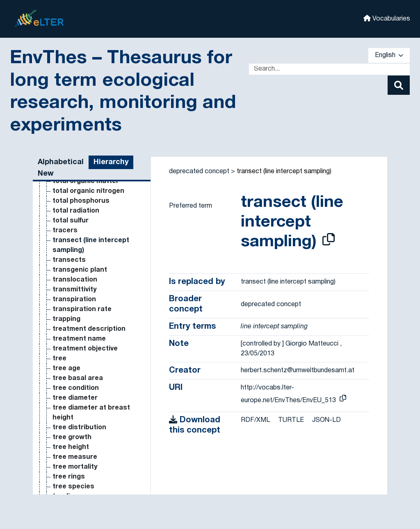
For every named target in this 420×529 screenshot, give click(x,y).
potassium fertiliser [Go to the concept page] (85, 426)
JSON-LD (326, 420)
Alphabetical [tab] (61, 162)
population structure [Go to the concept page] (87, 318)
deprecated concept (199, 172)
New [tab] (46, 174)
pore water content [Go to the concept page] (84, 387)
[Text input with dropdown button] (329, 69)
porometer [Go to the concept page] (70, 396)
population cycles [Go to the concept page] (81, 259)
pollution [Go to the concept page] (67, 199)
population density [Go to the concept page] (83, 278)
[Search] (399, 85)
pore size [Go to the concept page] (68, 347)
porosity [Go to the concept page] (66, 406)
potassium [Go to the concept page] (70, 416)
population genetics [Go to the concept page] (85, 298)
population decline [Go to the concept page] (83, 268)
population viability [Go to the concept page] (83, 327)
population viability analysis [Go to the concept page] (97, 337)
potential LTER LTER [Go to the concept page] (85, 485)
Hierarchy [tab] (111, 162)
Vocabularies (387, 18)
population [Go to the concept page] (70, 219)
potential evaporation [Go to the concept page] (88, 456)
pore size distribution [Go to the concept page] (88, 357)
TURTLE (291, 420)
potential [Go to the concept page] (67, 446)
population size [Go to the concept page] (78, 308)
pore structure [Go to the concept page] (77, 367)
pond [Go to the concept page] (61, 209)
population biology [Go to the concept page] (82, 249)
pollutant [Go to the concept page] (67, 190)
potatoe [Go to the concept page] (66, 436)
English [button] (389, 55)
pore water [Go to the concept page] (71, 377)
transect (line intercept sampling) (284, 172)
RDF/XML (255, 420)
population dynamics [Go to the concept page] (86, 288)
